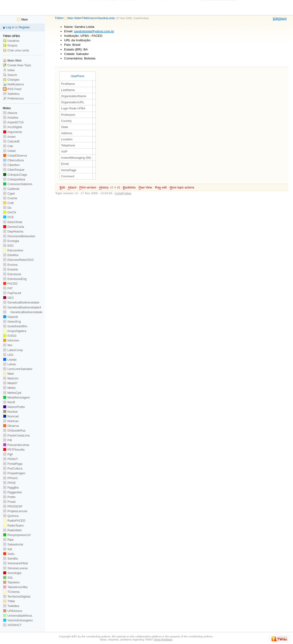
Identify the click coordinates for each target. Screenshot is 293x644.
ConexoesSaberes (18, 184)
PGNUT (10, 459)
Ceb (8, 146)
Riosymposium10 (17, 535)
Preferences (13, 98)
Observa (11, 426)
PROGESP (13, 506)
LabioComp (13, 350)
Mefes (9, 388)
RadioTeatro (13, 526)
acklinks (129, 187)
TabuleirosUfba (15, 587)
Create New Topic (17, 65)
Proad (9, 502)
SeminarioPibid (15, 563)
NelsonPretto (14, 407)
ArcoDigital (12, 127)
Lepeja (10, 359)
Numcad (11, 416)
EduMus (11, 255)
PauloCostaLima (16, 435)
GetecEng (12, 322)
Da (7, 208)
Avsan (9, 137)
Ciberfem (11, 165)
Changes (11, 80)
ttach (282, 19)
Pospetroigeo (14, 473)
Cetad (9, 151)
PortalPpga (13, 464)
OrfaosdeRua (14, 430)
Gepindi (10, 317)
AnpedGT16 (13, 122)
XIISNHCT (12, 625)
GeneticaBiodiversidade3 (22, 307)
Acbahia (10, 118)
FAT (8, 288)
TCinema (11, 592)
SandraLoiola (106, 18)
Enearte (10, 269)
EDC (8, 246)
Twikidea (11, 606)
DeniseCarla (13, 227)
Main (22, 19)
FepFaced (12, 293)
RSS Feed (12, 89)
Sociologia (12, 573)
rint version (88, 187)
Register (24, 27)
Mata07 (10, 383)
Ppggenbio (12, 492)
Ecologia (11, 241)
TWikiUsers (89, 18)
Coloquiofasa (14, 179)
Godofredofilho (15, 326)
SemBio (10, 559)
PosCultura (13, 468)
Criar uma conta (16, 50)
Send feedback (163, 639)
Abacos (10, 113)
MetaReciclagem (16, 397)
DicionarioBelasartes (19, 236)
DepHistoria (13, 231)
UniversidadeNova (17, 616)
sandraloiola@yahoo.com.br (94, 31)
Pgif (8, 454)
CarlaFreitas (141, 18)
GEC (8, 298)
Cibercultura (13, 160)
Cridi (8, 203)
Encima (10, 265)
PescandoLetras (16, 445)
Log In (10, 27)
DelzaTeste (13, 222)
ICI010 (10, 336)
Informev (11, 340)
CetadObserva (15, 156)
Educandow (13, 250)
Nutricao (11, 421)
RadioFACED (14, 521)
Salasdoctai (13, 544)
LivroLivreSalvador (18, 369)
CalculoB (11, 141)
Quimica (11, 516)
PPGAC (10, 478)
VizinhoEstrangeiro (18, 620)
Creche (10, 198)
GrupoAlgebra (14, 331)
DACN (9, 212)
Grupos (10, 45)
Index (9, 70)
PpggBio (11, 488)
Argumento (12, 132)
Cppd (9, 193)
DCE (8, 217)
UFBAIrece (12, 611)
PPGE (9, 483)
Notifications (13, 84)
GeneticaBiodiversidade (21, 302)
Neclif (9, 402)
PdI (7, 440)
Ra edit (161, 187)
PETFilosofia (14, 450)
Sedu (9, 554)
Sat (7, 549)
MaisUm (11, 378)
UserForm (77, 76)
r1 (118, 187)
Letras (9, 364)
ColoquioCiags (15, 175)
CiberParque (14, 170)
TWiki (58, 18)
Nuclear (10, 412)
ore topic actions (182, 187)
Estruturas (12, 274)
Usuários (11, 41)
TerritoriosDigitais (17, 596)
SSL (8, 578)
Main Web (74, 18)
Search (10, 75)
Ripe (8, 540)
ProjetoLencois (15, 511)
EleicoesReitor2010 (18, 260)
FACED (10, 284)
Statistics (11, 94)
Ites (8, 345)
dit (276, 19)
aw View (145, 187)
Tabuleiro (11, 582)
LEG (8, 355)
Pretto (9, 497)
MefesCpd (12, 393)
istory (104, 187)
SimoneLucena (15, 568)
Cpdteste (11, 189)
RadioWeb (12, 530)
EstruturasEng (15, 279)
